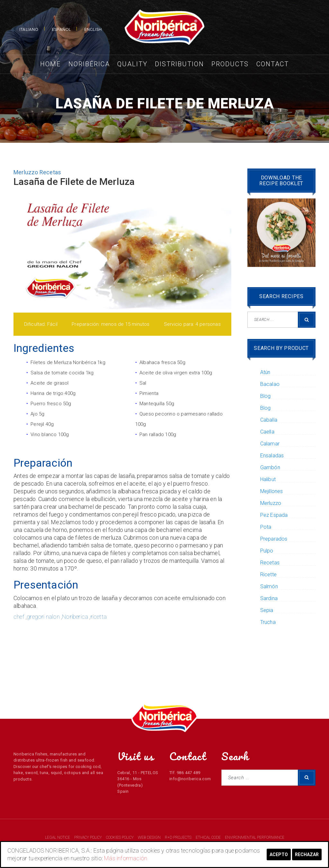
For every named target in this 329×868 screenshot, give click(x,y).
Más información (126, 858)
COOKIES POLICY (120, 837)
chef (19, 617)
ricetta (99, 617)
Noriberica (75, 617)
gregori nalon (43, 617)
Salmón (269, 587)
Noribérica (89, 64)
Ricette (268, 575)
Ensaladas (272, 456)
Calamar (270, 444)
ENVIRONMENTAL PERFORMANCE (255, 837)
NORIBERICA (164, 27)
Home (50, 64)
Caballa (269, 420)
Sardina (269, 598)
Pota (266, 527)
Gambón (270, 468)
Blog (266, 396)
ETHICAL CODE (209, 837)
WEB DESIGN (150, 837)
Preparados (274, 539)
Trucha (268, 622)
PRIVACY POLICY (89, 837)
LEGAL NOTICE (58, 837)
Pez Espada (274, 515)
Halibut (268, 480)
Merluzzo (26, 172)
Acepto (279, 854)
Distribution (179, 64)
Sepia (267, 610)
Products (230, 64)
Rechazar (307, 854)
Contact (273, 64)
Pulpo (267, 551)
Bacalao (270, 384)
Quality (132, 64)
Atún (265, 372)
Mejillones (272, 491)
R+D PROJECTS (179, 837)
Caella (267, 432)
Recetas (50, 172)
